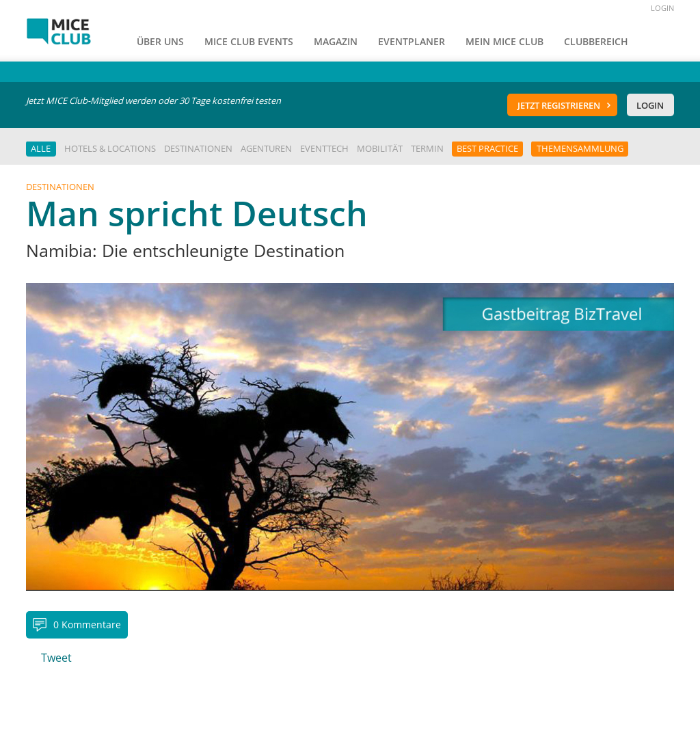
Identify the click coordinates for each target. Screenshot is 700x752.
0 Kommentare (87, 625)
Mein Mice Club (504, 41)
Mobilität (380, 148)
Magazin (336, 41)
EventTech (324, 148)
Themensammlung (580, 148)
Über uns (160, 41)
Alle (41, 148)
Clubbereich (596, 41)
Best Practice (487, 148)
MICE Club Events (249, 41)
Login (650, 105)
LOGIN (662, 8)
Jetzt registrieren (559, 105)
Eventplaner (412, 41)
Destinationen (198, 148)
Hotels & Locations (110, 148)
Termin (427, 148)
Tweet (56, 658)
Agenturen (266, 148)
